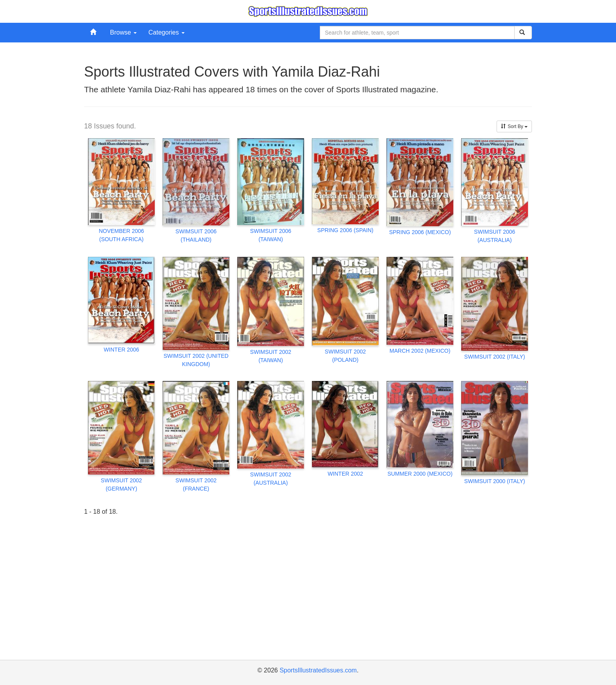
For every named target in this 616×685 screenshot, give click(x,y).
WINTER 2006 (121, 350)
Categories (167, 32)
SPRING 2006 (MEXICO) (420, 232)
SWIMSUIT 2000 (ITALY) (495, 481)
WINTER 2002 (345, 474)
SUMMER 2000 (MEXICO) (420, 474)
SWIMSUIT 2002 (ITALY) (495, 357)
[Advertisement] (308, 599)
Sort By (514, 126)
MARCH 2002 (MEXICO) (420, 351)
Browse (123, 32)
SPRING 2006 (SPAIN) (346, 230)
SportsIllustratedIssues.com (318, 670)
